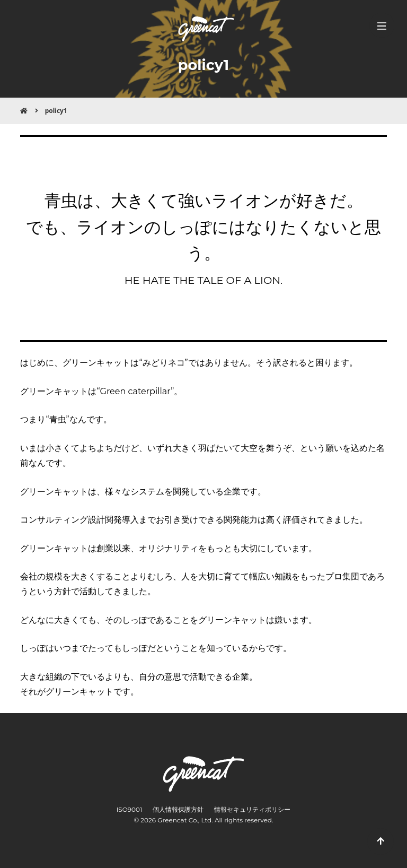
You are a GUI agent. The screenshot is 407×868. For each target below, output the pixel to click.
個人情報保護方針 (178, 809)
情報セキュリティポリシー (252, 809)
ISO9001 (130, 809)
